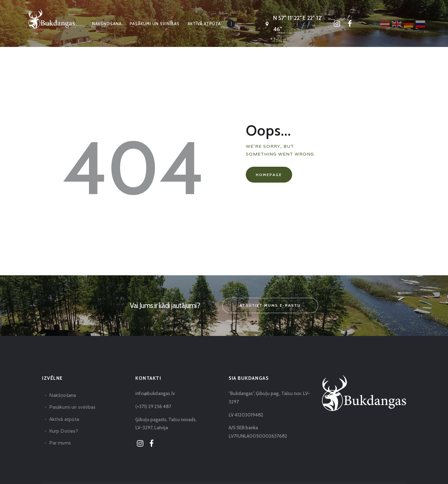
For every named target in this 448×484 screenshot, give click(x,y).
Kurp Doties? (63, 431)
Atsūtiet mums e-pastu (270, 305)
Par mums (60, 443)
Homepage (269, 175)
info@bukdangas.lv (155, 393)
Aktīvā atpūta (64, 419)
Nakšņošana (62, 395)
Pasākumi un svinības (72, 407)
